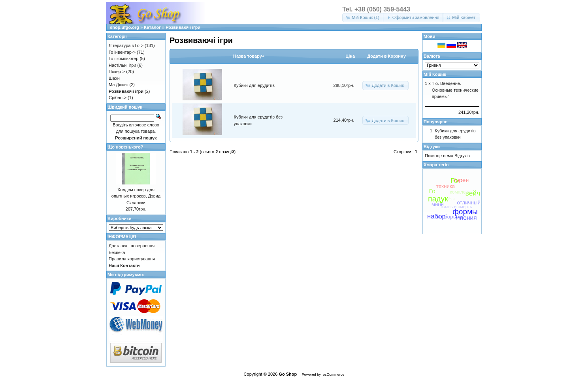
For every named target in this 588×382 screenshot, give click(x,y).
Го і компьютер (123, 58)
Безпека (117, 252)
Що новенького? (125, 147)
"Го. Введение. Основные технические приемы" (455, 90)
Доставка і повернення (132, 246)
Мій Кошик (435, 74)
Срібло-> (118, 98)
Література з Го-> (126, 45)
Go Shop (288, 374)
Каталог (152, 27)
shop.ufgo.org (124, 27)
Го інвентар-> (122, 52)
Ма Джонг (118, 85)
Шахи (114, 78)
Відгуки (432, 147)
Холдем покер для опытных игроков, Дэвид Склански (136, 196)
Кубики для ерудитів (254, 85)
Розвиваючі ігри (183, 27)
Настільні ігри (122, 65)
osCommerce (334, 374)
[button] (363, 18)
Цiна (350, 56)
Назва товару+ (249, 56)
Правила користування (132, 259)
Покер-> (117, 72)
